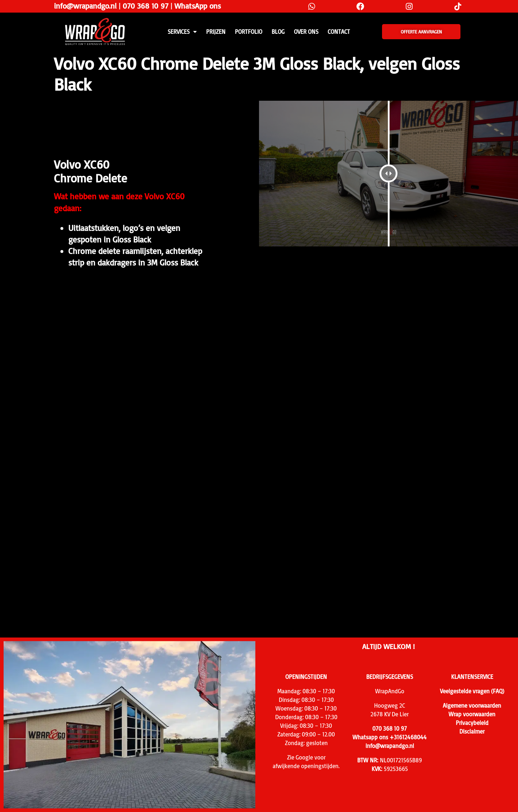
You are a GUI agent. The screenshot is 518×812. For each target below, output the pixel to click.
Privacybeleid (472, 723)
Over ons (306, 32)
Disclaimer (472, 731)
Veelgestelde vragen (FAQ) (472, 691)
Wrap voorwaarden (472, 714)
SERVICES (182, 32)
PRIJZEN (216, 32)
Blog (278, 32)
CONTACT (339, 32)
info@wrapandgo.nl (85, 6)
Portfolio (249, 32)
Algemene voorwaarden (472, 706)
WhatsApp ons (198, 6)
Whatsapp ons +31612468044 (390, 737)
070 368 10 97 (146, 6)
